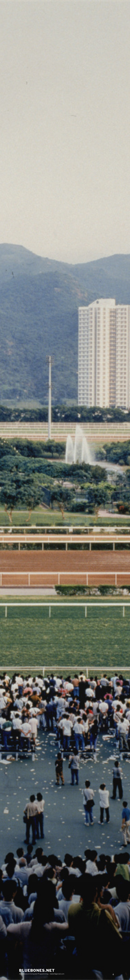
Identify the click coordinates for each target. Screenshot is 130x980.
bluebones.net (37, 970)
